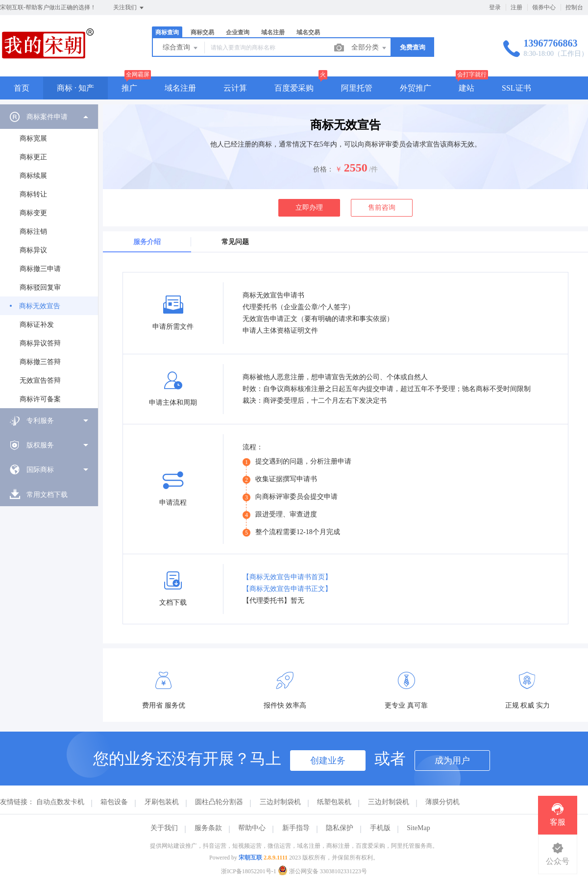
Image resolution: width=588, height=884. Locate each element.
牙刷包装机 (162, 802)
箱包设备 (114, 802)
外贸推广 (416, 88)
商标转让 (33, 194)
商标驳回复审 (40, 287)
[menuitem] (49, 256)
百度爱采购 (294, 88)
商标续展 (33, 176)
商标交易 (202, 32)
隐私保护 (340, 828)
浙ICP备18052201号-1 (249, 871)
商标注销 (33, 232)
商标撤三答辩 (40, 362)
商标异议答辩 (40, 343)
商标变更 (33, 213)
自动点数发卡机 (60, 802)
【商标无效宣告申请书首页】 (287, 577)
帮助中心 (252, 828)
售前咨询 (382, 208)
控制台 (574, 7)
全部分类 (369, 48)
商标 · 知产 (75, 88)
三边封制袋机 (280, 802)
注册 (516, 7)
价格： (323, 169)
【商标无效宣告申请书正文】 (287, 589)
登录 (495, 7)
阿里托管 (357, 88)
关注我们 (129, 8)
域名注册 (273, 32)
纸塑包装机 (334, 802)
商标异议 (33, 250)
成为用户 (452, 761)
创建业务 (328, 761)
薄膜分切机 (442, 802)
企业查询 (238, 32)
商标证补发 (37, 325)
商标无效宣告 (40, 306)
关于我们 (164, 828)
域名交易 (308, 32)
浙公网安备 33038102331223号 (322, 871)
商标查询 (167, 32)
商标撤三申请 (40, 269)
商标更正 (33, 157)
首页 (22, 88)
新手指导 (296, 828)
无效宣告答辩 (40, 381)
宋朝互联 (250, 858)
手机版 (380, 828)
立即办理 (309, 208)
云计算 (235, 88)
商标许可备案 (40, 399)
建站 (466, 88)
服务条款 (208, 828)
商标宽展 (33, 138)
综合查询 (181, 48)
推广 (129, 88)
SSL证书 (516, 88)
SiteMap (418, 828)
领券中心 (544, 7)
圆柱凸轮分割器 (219, 802)
